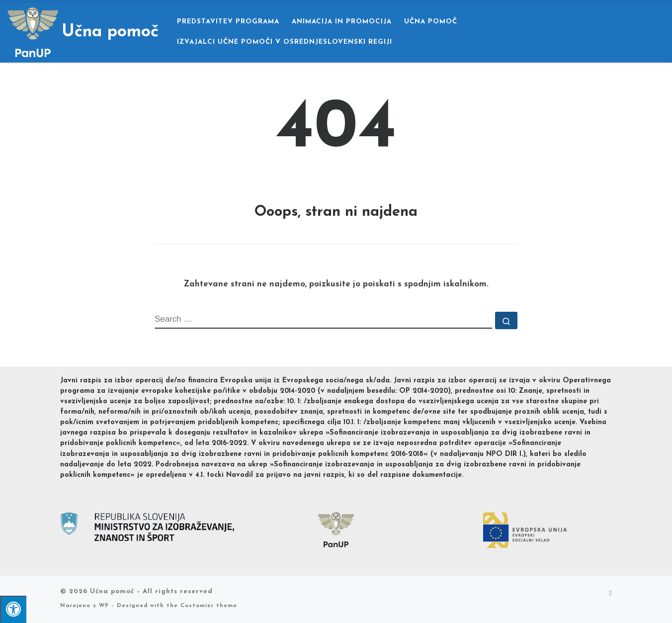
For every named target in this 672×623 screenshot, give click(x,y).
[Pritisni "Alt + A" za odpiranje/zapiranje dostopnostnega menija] (13, 609)
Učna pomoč (112, 591)
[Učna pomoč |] (33, 31)
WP (104, 606)
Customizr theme (209, 606)
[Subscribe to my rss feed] (610, 594)
